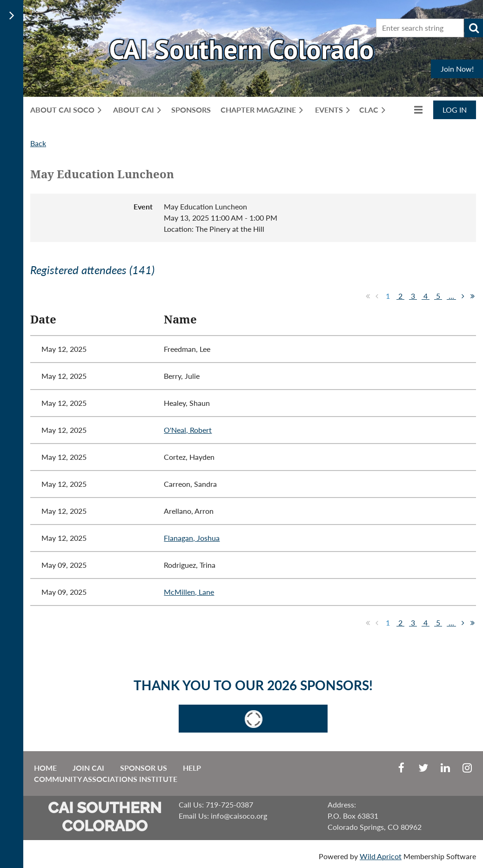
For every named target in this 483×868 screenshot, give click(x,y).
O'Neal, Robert (188, 430)
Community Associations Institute (106, 779)
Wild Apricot (381, 856)
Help (192, 768)
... (451, 296)
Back (38, 143)
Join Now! (457, 69)
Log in (455, 110)
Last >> (472, 296)
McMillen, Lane (189, 592)
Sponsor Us (144, 768)
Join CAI (88, 768)
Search (474, 28)
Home (45, 768)
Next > (463, 296)
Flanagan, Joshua (192, 538)
